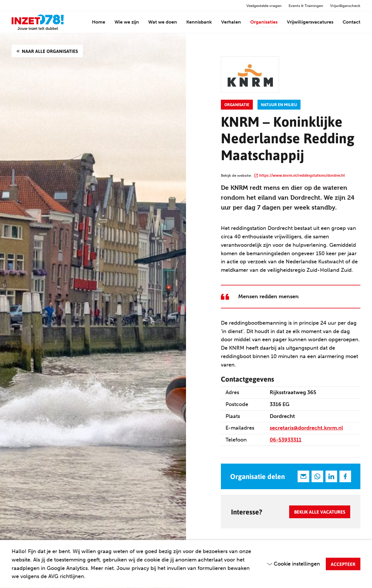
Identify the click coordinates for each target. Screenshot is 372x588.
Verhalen (231, 22)
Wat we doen (163, 22)
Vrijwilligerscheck (345, 6)
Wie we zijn (127, 22)
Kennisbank (199, 22)
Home (99, 22)
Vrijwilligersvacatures (310, 22)
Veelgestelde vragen (264, 6)
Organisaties (264, 22)
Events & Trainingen (306, 6)
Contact (352, 22)
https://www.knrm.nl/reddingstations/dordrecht (300, 175)
